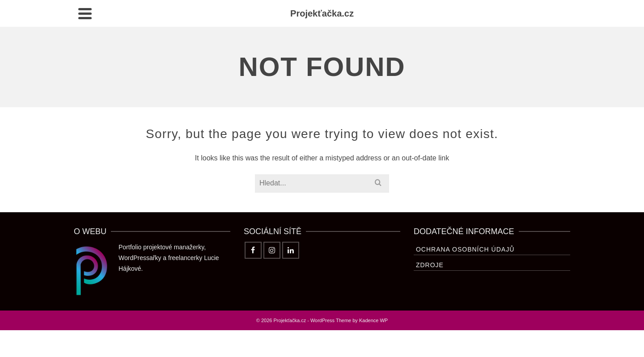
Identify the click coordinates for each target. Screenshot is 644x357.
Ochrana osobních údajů (465, 249)
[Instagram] (272, 250)
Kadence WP (373, 320)
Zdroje (430, 265)
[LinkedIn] (291, 250)
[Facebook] (253, 250)
